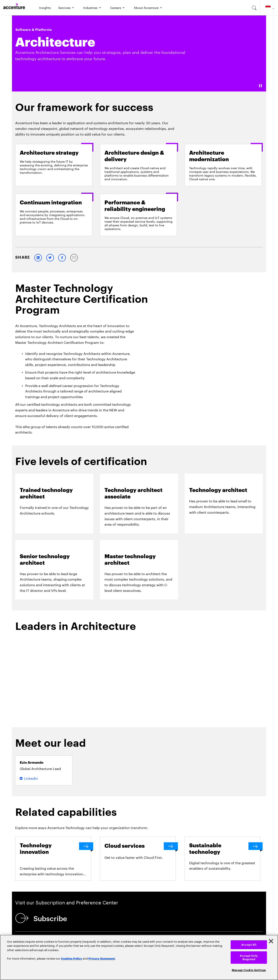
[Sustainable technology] (225, 849)
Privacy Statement (102, 958)
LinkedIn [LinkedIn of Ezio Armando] (31, 778)
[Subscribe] (42, 918)
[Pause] (260, 86)
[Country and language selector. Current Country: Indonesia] (269, 8)
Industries (90, 7)
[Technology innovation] (55, 849)
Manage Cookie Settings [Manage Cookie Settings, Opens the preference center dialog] (249, 970)
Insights (45, 7)
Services (64, 7)
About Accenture (146, 7)
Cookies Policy (72, 958)
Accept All (249, 945)
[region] (139, 957)
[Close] (271, 941)
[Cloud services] (140, 846)
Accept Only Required (249, 958)
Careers (116, 7)
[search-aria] (254, 8)
